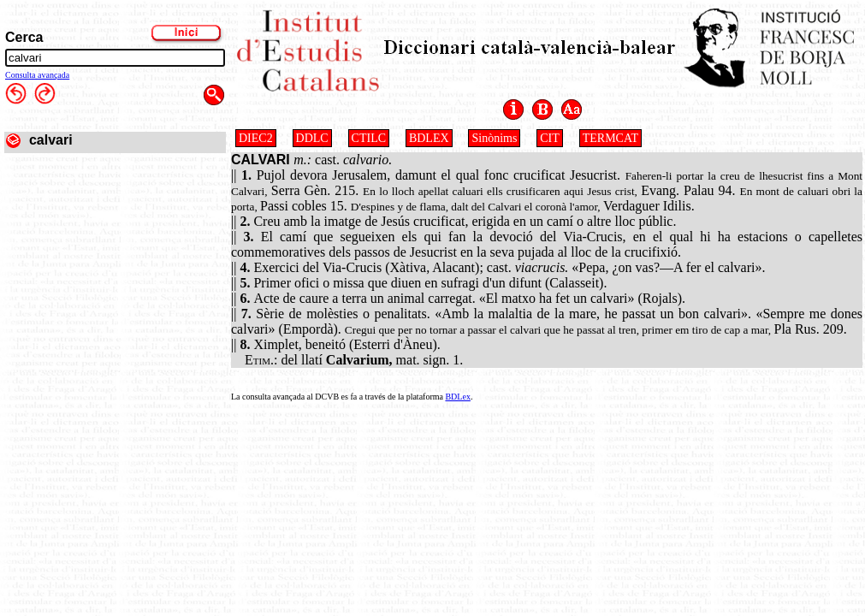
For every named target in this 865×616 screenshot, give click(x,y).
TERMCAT (610, 138)
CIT (550, 138)
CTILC (369, 138)
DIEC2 (256, 138)
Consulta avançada (37, 75)
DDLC (312, 138)
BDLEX (429, 138)
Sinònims (494, 138)
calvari (51, 140)
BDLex (457, 397)
